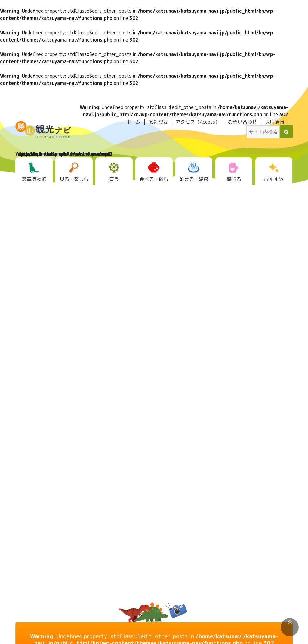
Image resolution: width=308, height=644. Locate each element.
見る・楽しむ (74, 179)
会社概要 (158, 122)
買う (114, 179)
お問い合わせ (242, 122)
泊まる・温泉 (194, 179)
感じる (234, 179)
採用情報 (275, 122)
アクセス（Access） (198, 122)
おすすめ (274, 179)
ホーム (133, 122)
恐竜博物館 (34, 179)
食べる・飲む (154, 179)
